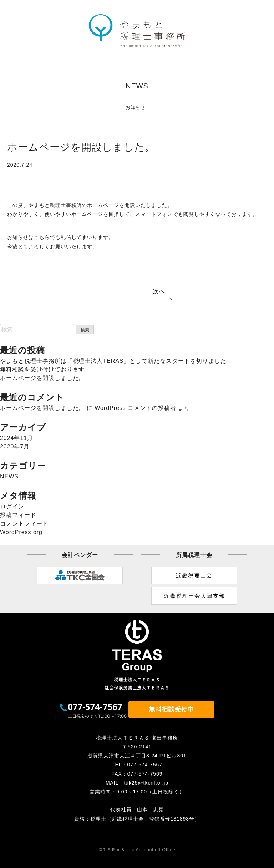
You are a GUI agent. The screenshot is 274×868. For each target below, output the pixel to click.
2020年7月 (15, 446)
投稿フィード (18, 515)
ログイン (12, 506)
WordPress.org (21, 532)
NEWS (9, 476)
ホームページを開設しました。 (42, 378)
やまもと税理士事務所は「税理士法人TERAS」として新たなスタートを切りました (113, 361)
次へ (159, 291)
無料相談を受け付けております (42, 369)
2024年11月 (17, 438)
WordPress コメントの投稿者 (135, 408)
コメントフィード (24, 524)
